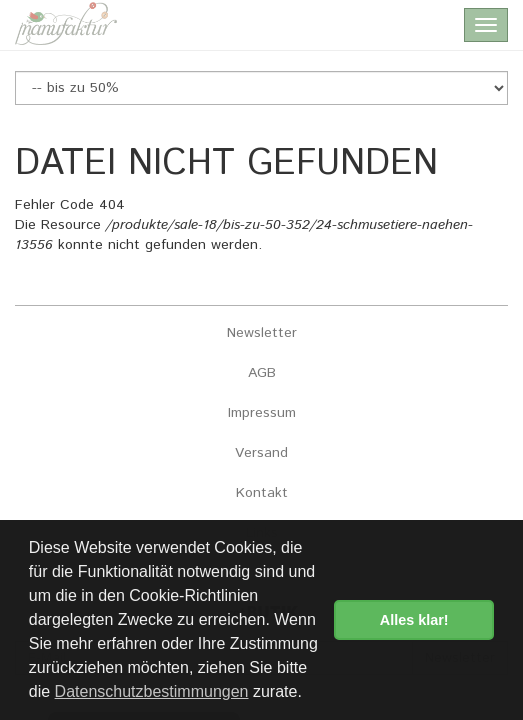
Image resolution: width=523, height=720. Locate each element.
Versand (261, 453)
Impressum (262, 413)
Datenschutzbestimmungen (152, 691)
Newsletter (262, 333)
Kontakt (262, 493)
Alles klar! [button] (414, 620)
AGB (262, 373)
